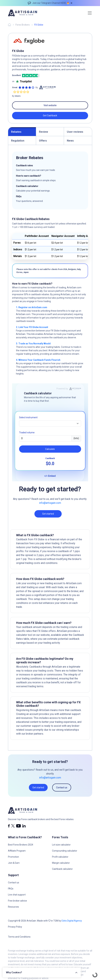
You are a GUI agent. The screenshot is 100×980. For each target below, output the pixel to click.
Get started (48, 514)
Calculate (50, 449)
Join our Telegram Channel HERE (49, 3)
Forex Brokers (23, 25)
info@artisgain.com (50, 503)
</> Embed (50, 476)
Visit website (50, 105)
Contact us (62, 788)
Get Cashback (50, 115)
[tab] (22, 132)
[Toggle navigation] (90, 13)
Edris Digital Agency (72, 921)
